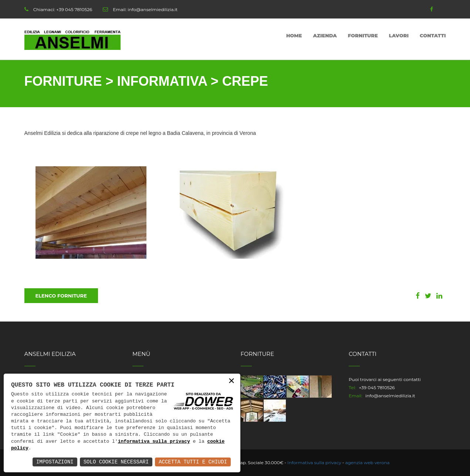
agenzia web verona (368, 463)
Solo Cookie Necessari (116, 462)
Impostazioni (55, 462)
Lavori (399, 35)
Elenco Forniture (61, 296)
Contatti (433, 35)
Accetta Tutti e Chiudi (193, 462)
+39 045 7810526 (74, 9)
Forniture (363, 35)
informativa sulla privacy (154, 442)
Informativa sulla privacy (314, 463)
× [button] (231, 381)
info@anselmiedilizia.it (153, 9)
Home (294, 35)
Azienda (325, 35)
